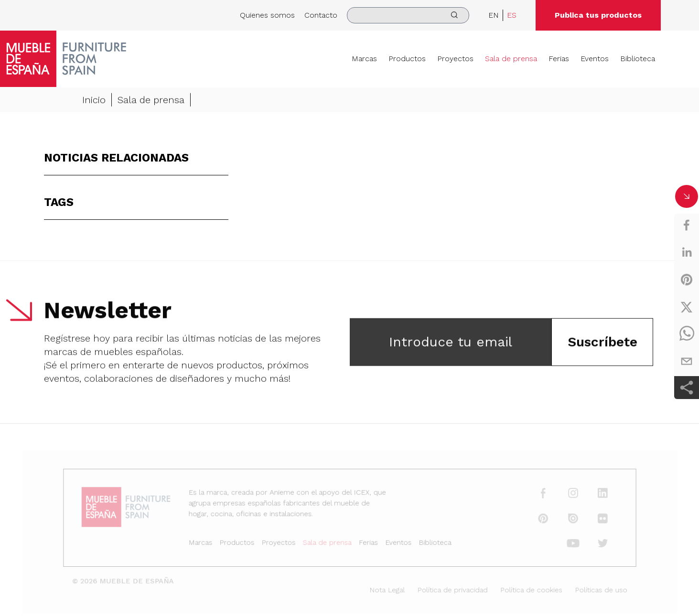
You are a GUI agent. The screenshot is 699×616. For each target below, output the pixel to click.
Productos (407, 59)
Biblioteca (638, 59)
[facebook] (687, 225)
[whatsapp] (687, 334)
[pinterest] (687, 280)
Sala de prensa (511, 59)
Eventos (595, 59)
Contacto (321, 15)
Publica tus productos (598, 15)
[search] (408, 15)
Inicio (94, 101)
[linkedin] (687, 252)
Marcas (364, 59)
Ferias (559, 59)
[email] (687, 361)
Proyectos (455, 59)
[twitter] (687, 307)
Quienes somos (267, 15)
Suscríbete (602, 343)
